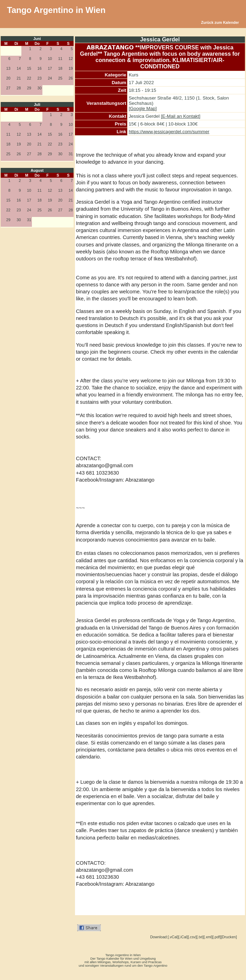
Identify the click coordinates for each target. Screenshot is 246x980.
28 (19, 88)
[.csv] (192, 937)
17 (50, 68)
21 (19, 78)
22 (29, 78)
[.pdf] (217, 937)
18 (60, 68)
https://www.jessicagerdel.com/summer (169, 132)
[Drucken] (229, 937)
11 (60, 59)
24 (50, 78)
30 (40, 88)
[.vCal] (173, 937)
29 (29, 88)
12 (71, 59)
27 (8, 88)
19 (71, 68)
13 (8, 68)
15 (29, 68)
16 (40, 68)
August (37, 170)
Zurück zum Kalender (220, 22)
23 (40, 78)
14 (19, 68)
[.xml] (208, 937)
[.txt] (200, 937)
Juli (37, 104)
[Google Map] (143, 108)
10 (50, 59)
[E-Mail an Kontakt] (181, 116)
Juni (37, 39)
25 (60, 78)
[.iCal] (183, 937)
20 (8, 78)
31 (71, 154)
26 (71, 78)
